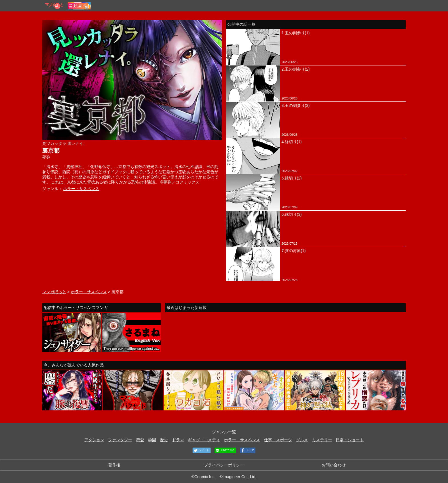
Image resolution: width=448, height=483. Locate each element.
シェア (247, 450)
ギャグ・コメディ (204, 440)
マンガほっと (54, 292)
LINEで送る (225, 450)
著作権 (114, 465)
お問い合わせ (334, 465)
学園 (152, 440)
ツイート (201, 450)
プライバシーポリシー (224, 465)
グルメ (302, 440)
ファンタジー (120, 440)
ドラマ (178, 440)
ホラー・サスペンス (81, 189)
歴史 (164, 440)
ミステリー (322, 440)
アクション (94, 440)
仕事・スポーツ (278, 440)
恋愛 (140, 440)
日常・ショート (350, 440)
